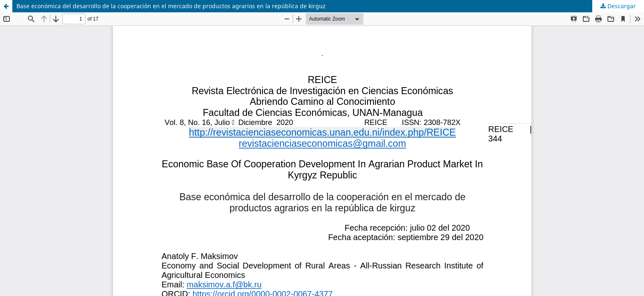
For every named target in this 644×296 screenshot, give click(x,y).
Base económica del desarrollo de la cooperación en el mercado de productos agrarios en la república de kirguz (171, 6)
